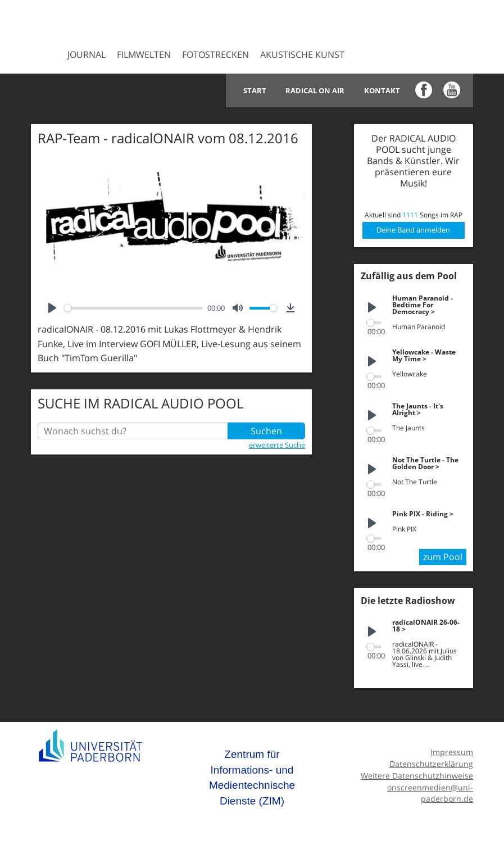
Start (255, 90)
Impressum (452, 752)
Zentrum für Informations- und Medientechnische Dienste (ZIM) (252, 778)
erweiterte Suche (277, 445)
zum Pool (443, 557)
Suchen (266, 431)
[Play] (52, 308)
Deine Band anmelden (413, 230)
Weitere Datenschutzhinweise (417, 776)
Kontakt (382, 90)
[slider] (133, 308)
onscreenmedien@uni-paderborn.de (430, 793)
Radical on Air (315, 90)
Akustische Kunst (302, 54)
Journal (87, 54)
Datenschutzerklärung (431, 764)
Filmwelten (144, 54)
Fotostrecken (215, 54)
